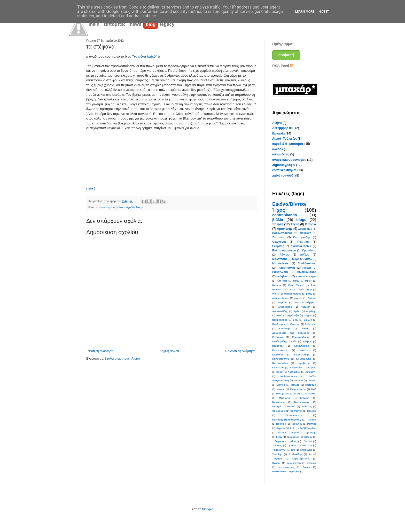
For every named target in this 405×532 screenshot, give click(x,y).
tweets (298, 298)
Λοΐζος (304, 255)
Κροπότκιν (309, 250)
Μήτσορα (311, 385)
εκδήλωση (283, 276)
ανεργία (311, 463)
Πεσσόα (311, 420)
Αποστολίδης (280, 311)
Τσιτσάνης (306, 450)
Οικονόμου (279, 411)
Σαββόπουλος (308, 428)
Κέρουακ (277, 346)
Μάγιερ (281, 385)
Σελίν (279, 437)
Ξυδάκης (307, 406)
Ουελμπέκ (296, 411)
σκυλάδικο (278, 471)
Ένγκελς (282, 302)
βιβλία (278, 220)
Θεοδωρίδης (280, 341)
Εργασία (278, 133)
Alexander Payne (306, 276)
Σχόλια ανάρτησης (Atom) (122, 359)
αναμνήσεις (281, 154)
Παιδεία (312, 411)
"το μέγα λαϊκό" (145, 56)
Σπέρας (308, 437)
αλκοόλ (278, 149)
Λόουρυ (298, 380)
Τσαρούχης (279, 450)
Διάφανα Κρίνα (301, 246)
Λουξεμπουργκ (288, 376)
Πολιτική (303, 242)
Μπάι (298, 394)
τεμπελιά (294, 471)
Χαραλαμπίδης (301, 459)
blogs (139, 207)
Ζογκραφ (278, 337)
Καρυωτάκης (302, 355)
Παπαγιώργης (294, 415)
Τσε (293, 450)
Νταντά (291, 406)
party (309, 294)
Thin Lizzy (305, 289)
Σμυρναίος (293, 437)
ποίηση (278, 224)
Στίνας (293, 441)
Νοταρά (277, 406)
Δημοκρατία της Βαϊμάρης (291, 333)
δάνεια (307, 467)
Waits (275, 294)
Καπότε (304, 350)
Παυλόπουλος (307, 263)
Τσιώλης (277, 454)
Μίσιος (281, 389)
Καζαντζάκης (301, 346)
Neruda (277, 285)
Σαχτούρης (310, 432)
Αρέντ (297, 311)
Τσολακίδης (295, 454)
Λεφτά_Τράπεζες (285, 139)
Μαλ (314, 389)
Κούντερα (278, 367)
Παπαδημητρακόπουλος (287, 420)
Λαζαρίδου (294, 372)
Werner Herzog (293, 294)
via (91, 188)
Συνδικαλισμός (306, 272)
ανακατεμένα (107, 207)
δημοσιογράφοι (284, 165)
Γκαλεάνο (305, 233)
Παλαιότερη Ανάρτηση (240, 351)
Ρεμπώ (281, 428)
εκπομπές (115, 24)
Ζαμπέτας (279, 237)
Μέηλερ (295, 385)
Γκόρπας (278, 246)
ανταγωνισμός (286, 467)
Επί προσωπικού (284, 250)
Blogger (207, 509)
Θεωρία (311, 224)
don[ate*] (286, 55)
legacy (167, 24)
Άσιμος (312, 298)
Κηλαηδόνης (304, 359)
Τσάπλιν (307, 445)
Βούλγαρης (279, 324)
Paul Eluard (296, 285)
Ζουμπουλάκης (301, 337)
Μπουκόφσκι (281, 263)
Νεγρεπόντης (302, 402)
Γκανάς (305, 328)
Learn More (305, 12)
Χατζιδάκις (305, 229)
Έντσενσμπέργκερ (305, 302)
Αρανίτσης (285, 229)
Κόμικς (312, 367)
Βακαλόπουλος (282, 233)
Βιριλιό (308, 320)
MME (296, 281)
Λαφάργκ (311, 372)
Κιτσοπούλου (280, 363)
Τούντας (277, 445)
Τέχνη (295, 224)
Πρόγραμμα (282, 44)
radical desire (281, 298)
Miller (308, 281)
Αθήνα (277, 123)
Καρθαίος (278, 355)
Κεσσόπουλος (281, 359)
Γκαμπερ (284, 328)
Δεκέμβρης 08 (282, 128)
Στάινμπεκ (278, 441)
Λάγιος (284, 255)
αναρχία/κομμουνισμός (289, 160)
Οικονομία (279, 242)
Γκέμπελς (311, 324)
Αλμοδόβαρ (285, 307)
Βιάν (295, 320)
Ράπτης (312, 424)
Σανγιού (294, 432)
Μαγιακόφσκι (298, 389)
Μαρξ (296, 259)
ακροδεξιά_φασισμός (288, 144)
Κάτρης (307, 341)
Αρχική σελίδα (169, 351)
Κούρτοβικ (296, 367)
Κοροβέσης (303, 363)
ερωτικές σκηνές (284, 170)
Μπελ (308, 259)
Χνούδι (276, 463)
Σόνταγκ (307, 441)
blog (151, 25)
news (135, 24)
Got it (324, 12)
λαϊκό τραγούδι (126, 207)
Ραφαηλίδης (280, 272)
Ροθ (292, 428)
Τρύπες (292, 445)
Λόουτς (312, 380)
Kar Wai (282, 281)
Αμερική (305, 307)
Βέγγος (308, 315)
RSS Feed (283, 66)
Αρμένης (311, 311)
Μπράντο (284, 398)
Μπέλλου (311, 394)
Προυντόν (296, 424)
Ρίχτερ (307, 268)
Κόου (279, 372)
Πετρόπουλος (286, 268)
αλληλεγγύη (294, 463)
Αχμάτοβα (293, 315)
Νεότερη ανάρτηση (100, 351)
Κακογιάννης (280, 350)
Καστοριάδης (302, 237)
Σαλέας (280, 432)
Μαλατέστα (279, 259)
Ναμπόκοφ (279, 402)
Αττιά (279, 315)
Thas (290, 289)
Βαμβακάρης (280, 320)
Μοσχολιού (283, 394)
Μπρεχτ (305, 398)
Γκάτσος (295, 324)
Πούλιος (281, 424)
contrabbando (285, 215)
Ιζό (295, 341)
